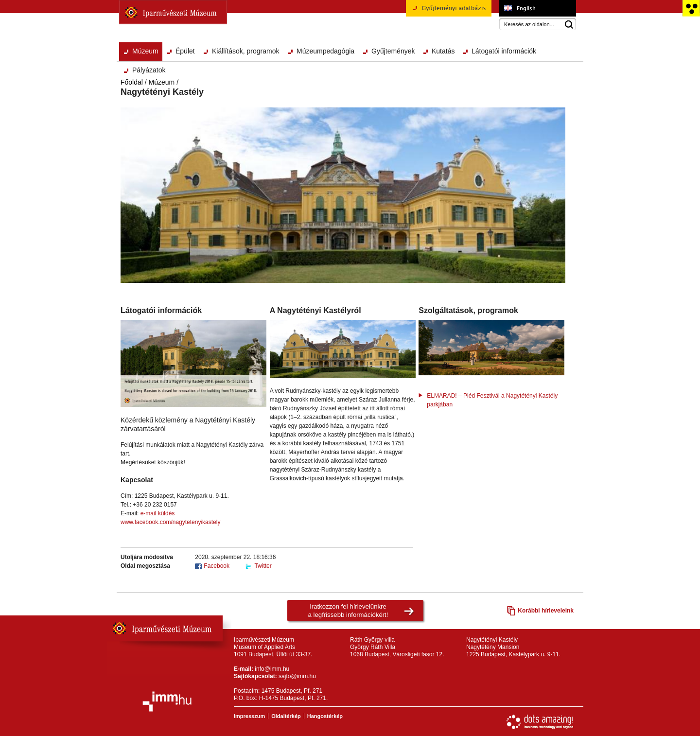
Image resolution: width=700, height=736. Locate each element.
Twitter (263, 566)
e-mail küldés (158, 513)
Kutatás (443, 51)
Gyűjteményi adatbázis (449, 12)
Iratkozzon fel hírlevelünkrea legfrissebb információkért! (348, 611)
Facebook (217, 566)
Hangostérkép (325, 716)
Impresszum (249, 716)
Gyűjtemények (393, 51)
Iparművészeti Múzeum (173, 12)
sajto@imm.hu (297, 676)
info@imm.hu (272, 669)
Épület (185, 51)
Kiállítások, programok (246, 51)
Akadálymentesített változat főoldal (691, 8)
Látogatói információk (504, 51)
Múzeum (145, 51)
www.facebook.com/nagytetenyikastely (170, 522)
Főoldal (132, 82)
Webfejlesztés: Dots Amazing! (540, 722)
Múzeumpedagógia (325, 51)
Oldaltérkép (286, 716)
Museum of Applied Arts (537, 8)
